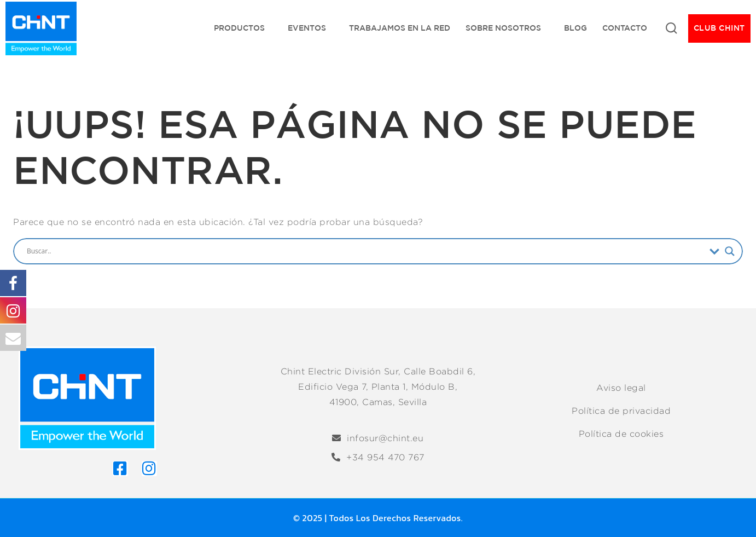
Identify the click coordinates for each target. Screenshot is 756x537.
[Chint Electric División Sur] (41, 28)
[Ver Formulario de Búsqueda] (671, 28)
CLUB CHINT (719, 28)
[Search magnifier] (730, 251)
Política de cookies (621, 434)
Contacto (625, 28)
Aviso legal (621, 388)
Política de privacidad (621, 411)
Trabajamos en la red (400, 28)
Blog (575, 28)
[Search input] (365, 251)
